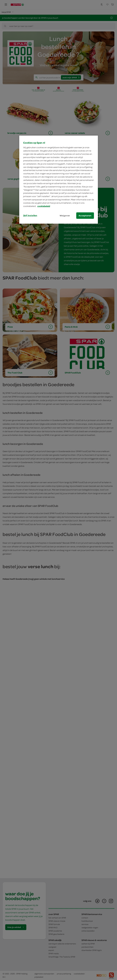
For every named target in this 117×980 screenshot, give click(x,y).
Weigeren (65, 215)
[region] (59, 180)
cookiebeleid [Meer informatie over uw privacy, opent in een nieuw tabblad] (44, 206)
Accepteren (85, 215)
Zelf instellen (30, 215)
